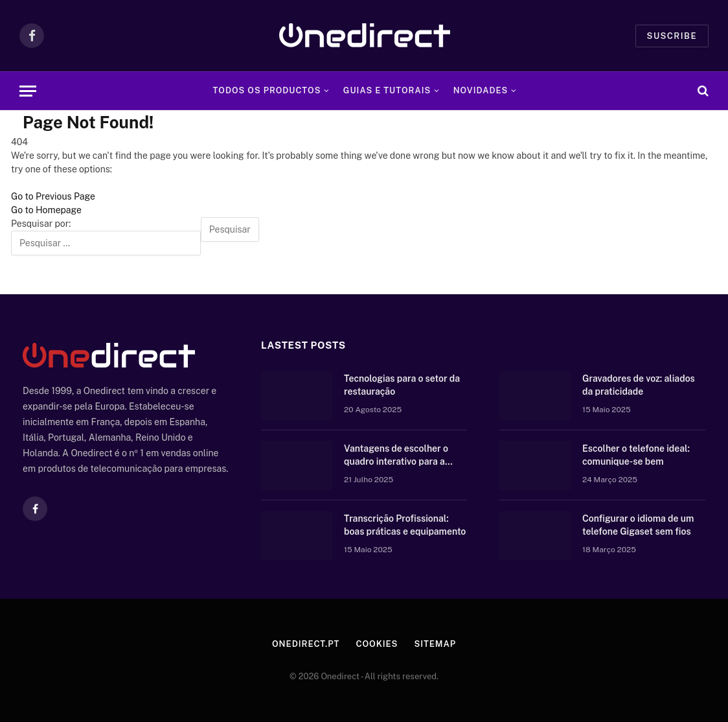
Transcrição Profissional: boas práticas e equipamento (405, 525)
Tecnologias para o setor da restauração (402, 385)
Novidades (481, 90)
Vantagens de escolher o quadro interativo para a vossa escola (396, 456)
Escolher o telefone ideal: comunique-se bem (636, 455)
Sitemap (435, 644)
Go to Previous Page (53, 196)
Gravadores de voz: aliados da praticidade (639, 385)
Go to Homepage (46, 210)
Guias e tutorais (387, 90)
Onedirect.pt (306, 644)
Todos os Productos (267, 90)
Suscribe (672, 36)
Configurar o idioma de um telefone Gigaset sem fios (638, 525)
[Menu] (28, 91)
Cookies (377, 644)
